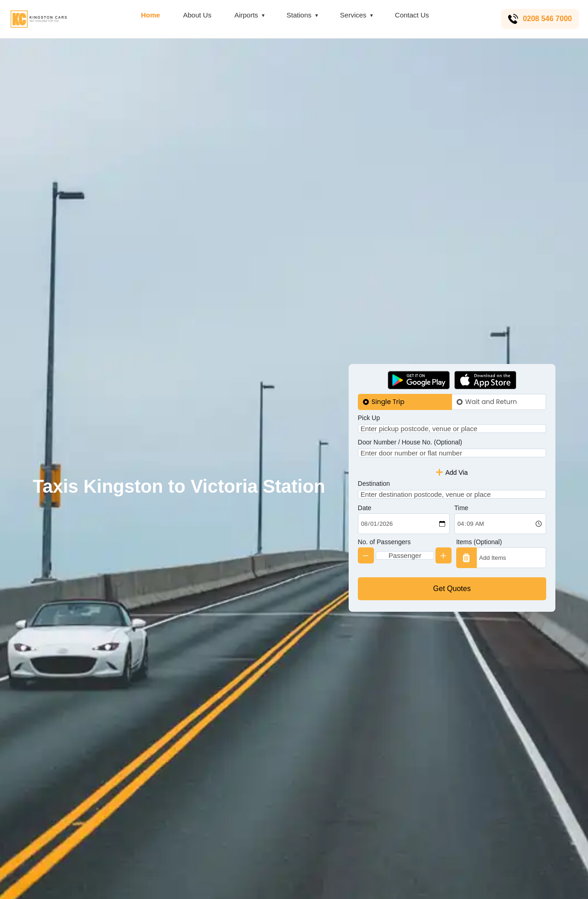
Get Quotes (452, 604)
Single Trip (388, 387)
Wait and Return (491, 387)
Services (352, 15)
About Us (197, 15)
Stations (298, 15)
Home (150, 15)
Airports (245, 15)
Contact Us (411, 15)
